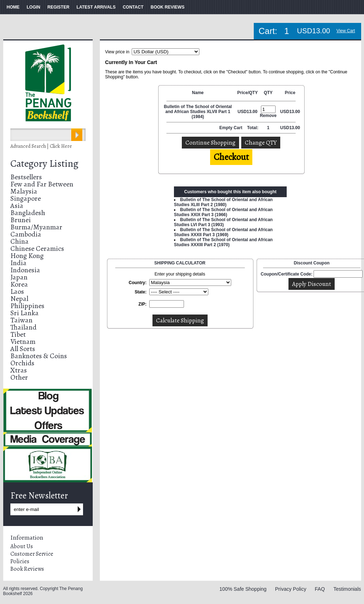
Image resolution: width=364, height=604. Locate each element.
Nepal (19, 299)
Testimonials (347, 589)
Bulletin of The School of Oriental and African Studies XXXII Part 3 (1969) (223, 232)
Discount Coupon (312, 263)
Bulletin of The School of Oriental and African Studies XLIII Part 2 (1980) (223, 202)
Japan (19, 277)
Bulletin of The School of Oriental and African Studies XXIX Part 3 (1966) (223, 212)
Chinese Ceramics (37, 249)
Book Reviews (27, 569)
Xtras (19, 370)
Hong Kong (27, 256)
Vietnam (23, 342)
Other (19, 377)
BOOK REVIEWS (168, 7)
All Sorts (23, 349)
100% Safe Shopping (243, 589)
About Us (22, 546)
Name (198, 93)
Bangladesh (28, 213)
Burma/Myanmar (36, 227)
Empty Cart (231, 128)
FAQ (320, 589)
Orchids (22, 363)
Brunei (21, 220)
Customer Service (32, 554)
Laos (17, 291)
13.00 (252, 112)
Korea (19, 284)
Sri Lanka (25, 313)
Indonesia (25, 270)
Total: (253, 128)
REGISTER (59, 7)
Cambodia (26, 234)
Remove (268, 116)
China (20, 241)
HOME (13, 7)
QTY (268, 93)
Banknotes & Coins (39, 356)
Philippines (27, 306)
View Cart (346, 31)
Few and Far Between (42, 184)
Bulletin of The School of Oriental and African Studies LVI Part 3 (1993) (223, 222)
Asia (17, 206)
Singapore (26, 198)
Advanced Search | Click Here (41, 146)
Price (290, 93)
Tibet (18, 334)
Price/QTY (247, 93)
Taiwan (21, 320)
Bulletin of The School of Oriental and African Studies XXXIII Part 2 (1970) (223, 242)
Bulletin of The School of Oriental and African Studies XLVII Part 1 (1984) (198, 112)
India (18, 263)
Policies (20, 561)
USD (242, 112)
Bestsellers (26, 177)
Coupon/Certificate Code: (287, 274)
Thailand (23, 327)
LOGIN (34, 7)
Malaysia (24, 191)
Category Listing (44, 164)
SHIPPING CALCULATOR (180, 263)
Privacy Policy (291, 589)
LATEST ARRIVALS (96, 7)
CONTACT (133, 7)
